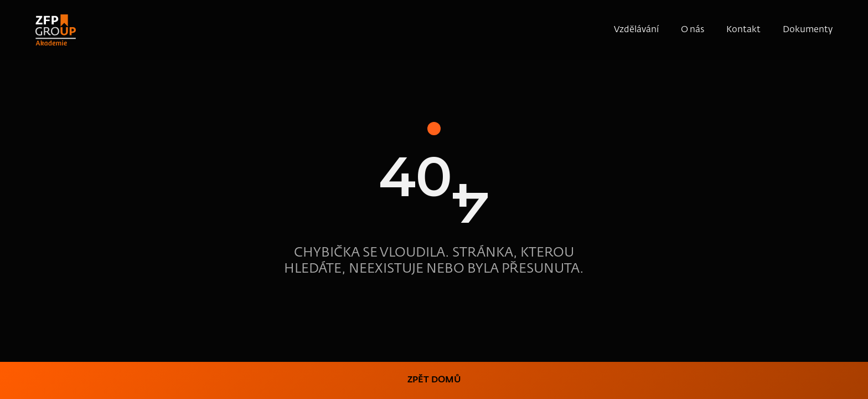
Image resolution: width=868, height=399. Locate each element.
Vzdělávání (636, 30)
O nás (693, 30)
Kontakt (743, 30)
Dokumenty (808, 30)
